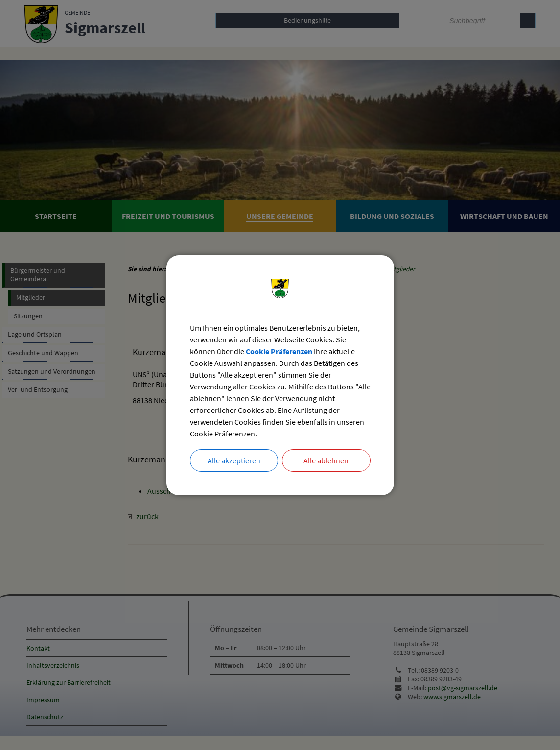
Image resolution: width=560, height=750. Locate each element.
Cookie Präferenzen (279, 351)
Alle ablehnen (326, 460)
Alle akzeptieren (234, 460)
